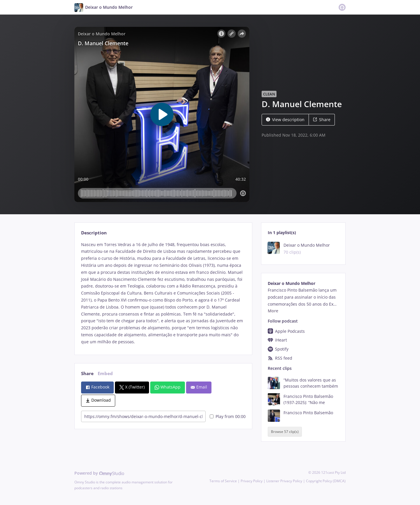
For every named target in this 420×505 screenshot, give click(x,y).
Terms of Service (223, 481)
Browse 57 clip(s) (285, 432)
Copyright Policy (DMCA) (326, 481)
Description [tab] (94, 233)
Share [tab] (87, 373)
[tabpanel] (163, 293)
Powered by (99, 473)
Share (322, 120)
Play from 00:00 (228, 416)
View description (285, 120)
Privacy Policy (252, 481)
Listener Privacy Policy (284, 481)
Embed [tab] (105, 373)
